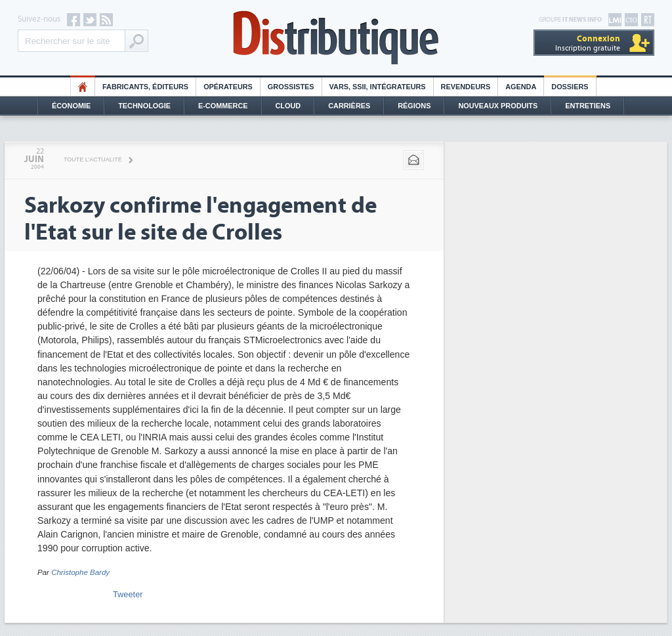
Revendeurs (466, 87)
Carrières (349, 106)
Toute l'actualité (93, 159)
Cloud (288, 106)
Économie (71, 106)
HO (83, 87)
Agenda (521, 87)
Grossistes (291, 87)
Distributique (336, 38)
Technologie (144, 106)
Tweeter (128, 594)
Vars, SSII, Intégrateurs (378, 87)
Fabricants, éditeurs (145, 87)
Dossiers (570, 87)
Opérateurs (228, 87)
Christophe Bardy (80, 572)
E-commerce (223, 106)
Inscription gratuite (588, 43)
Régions (414, 106)
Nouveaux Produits (498, 106)
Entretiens (588, 106)
